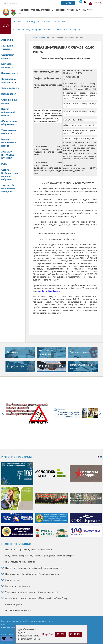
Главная (36, 38)
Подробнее (48, 634)
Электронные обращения (68, 30)
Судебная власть (10, 88)
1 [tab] (98, 457)
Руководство (33, 22)
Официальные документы (9, 81)
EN (24, 14)
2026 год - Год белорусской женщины (8, 189)
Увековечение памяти (9, 132)
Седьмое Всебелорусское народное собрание (10, 175)
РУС (20, 14)
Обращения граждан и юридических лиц (32, 30)
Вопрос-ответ (9, 94)
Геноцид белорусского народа (9, 143)
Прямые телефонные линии (81, 367)
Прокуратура (10, 73)
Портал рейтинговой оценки (8, 112)
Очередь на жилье (80, 352)
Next (100, 413)
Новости (17, 22)
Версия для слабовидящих (5, 26)
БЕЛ (28, 14)
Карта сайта (97, 3)
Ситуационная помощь (9, 102)
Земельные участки (7, 48)
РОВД (4, 164)
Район (47, 22)
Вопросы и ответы (17, 367)
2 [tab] (101, 457)
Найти (68, 3)
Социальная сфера (8, 57)
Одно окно (60, 22)
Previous (3, 413)
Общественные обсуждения (9, 123)
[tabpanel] (51, 501)
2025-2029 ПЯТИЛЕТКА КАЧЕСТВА (8, 155)
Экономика (9, 40)
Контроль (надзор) (7, 66)
